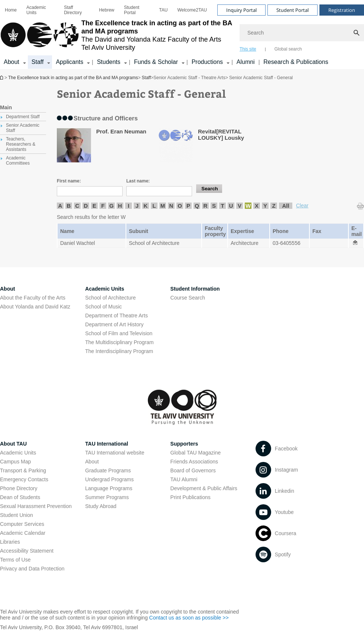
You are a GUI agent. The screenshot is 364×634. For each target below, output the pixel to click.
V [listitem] (240, 206)
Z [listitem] (274, 206)
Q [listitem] (197, 206)
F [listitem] (103, 206)
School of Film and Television (119, 333)
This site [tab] (248, 49)
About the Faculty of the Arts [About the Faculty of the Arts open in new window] (33, 298)
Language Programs (109, 488)
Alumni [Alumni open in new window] (246, 62)
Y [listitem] (265, 206)
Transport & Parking (23, 470)
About (92, 462)
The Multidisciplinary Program (119, 342)
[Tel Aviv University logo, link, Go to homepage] (116, 35)
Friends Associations (194, 462)
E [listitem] (94, 206)
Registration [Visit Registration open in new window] (342, 10)
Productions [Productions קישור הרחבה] (207, 62)
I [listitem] (129, 206)
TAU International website (115, 453)
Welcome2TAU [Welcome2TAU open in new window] (192, 10)
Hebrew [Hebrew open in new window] (106, 10)
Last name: (138, 181)
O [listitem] (180, 206)
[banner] (182, 35)
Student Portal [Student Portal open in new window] (132, 10)
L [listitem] (154, 206)
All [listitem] (285, 206)
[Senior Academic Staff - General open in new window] (355, 243)
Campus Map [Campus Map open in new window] (15, 462)
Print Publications (191, 497)
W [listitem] (248, 206)
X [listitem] (257, 206)
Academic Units (36, 10)
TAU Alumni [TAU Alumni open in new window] (184, 479)
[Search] (302, 33)
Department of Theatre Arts (116, 316)
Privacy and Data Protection (32, 569)
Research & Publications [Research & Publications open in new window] (296, 62)
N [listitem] (171, 206)
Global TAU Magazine (196, 453)
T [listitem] (222, 206)
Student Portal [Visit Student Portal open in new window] (292, 10)
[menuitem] (11, 10)
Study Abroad (101, 506)
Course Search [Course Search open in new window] (188, 298)
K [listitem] (146, 206)
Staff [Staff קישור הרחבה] (38, 62)
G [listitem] (111, 206)
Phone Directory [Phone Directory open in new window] (19, 488)
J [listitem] (137, 206)
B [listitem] (69, 206)
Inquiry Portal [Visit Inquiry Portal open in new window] (241, 10)
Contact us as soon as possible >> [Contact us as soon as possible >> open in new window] (189, 618)
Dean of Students (20, 497)
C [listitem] (77, 206)
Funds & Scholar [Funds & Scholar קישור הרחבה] (156, 62)
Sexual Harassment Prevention (36, 506)
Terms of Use (15, 560)
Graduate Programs (108, 470)
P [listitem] (188, 206)
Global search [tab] (288, 49)
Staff (146, 78)
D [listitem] (86, 206)
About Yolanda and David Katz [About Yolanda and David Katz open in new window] (35, 307)
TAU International (107, 444)
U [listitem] (231, 206)
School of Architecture (110, 298)
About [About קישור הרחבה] (12, 62)
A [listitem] (60, 206)
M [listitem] (163, 206)
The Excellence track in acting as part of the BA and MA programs (2, 77)
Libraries (10, 542)
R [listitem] (206, 206)
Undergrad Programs (109, 479)
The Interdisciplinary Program (119, 351)
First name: (69, 181)
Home (11, 10)
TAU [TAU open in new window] (163, 10)
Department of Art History (114, 324)
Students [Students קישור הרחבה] (109, 62)
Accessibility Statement (27, 551)
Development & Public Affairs (204, 488)
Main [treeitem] (6, 107)
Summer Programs (107, 497)
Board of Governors (193, 470)
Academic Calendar (23, 533)
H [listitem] (120, 206)
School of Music (103, 307)
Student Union (17, 515)
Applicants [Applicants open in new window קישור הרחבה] (69, 62)
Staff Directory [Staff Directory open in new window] (73, 10)
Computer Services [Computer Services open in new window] (22, 524)
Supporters (184, 444)
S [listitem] (214, 206)
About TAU (13, 444)
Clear (302, 206)
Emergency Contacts (24, 479)
